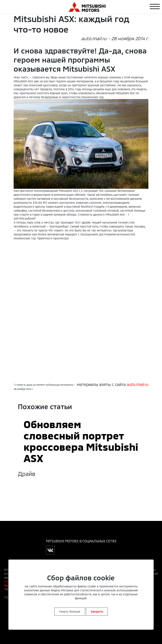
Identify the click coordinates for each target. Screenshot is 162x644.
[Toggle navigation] (155, 7)
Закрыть (97, 611)
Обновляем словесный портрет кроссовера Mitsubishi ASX (81, 441)
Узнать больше (70, 611)
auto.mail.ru (138, 384)
